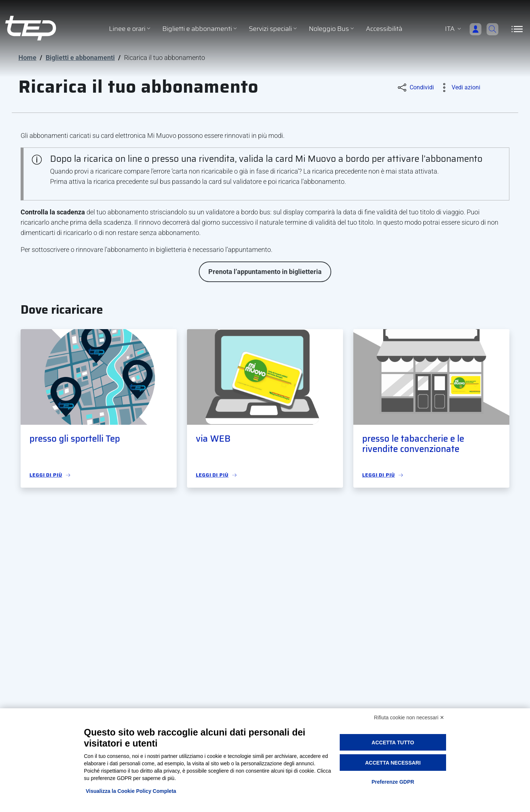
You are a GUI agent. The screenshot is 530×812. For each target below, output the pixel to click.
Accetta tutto (393, 742)
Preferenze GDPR (393, 782)
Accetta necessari (393, 763)
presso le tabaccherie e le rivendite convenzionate (413, 444)
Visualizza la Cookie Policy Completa (131, 791)
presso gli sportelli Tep (75, 439)
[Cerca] (490, 29)
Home (27, 58)
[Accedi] (466, 29)
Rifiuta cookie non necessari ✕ (409, 717)
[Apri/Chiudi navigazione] (517, 29)
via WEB (213, 439)
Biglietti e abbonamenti (80, 58)
